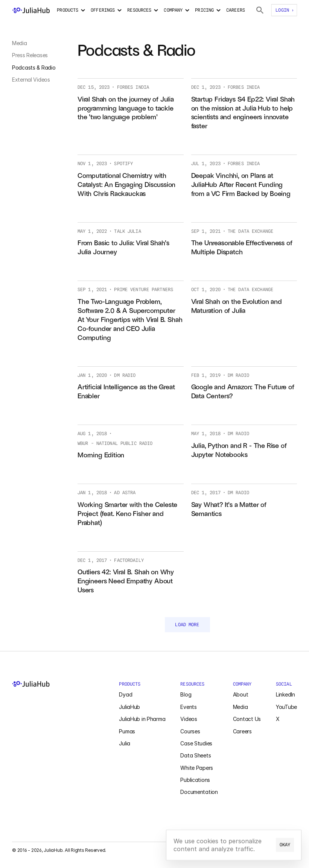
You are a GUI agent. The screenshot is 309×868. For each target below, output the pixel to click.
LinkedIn (285, 694)
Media (20, 43)
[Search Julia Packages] (260, 10)
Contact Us (247, 719)
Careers (242, 731)
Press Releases (30, 55)
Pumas (127, 731)
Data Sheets (196, 755)
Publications (195, 780)
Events (188, 707)
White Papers (197, 768)
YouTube (286, 707)
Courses (190, 731)
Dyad (126, 694)
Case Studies (196, 743)
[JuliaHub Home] (58, 684)
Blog (186, 694)
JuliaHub (129, 707)
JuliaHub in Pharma (142, 719)
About (241, 694)
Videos (189, 719)
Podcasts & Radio (34, 68)
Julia (125, 743)
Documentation (199, 792)
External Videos (31, 80)
